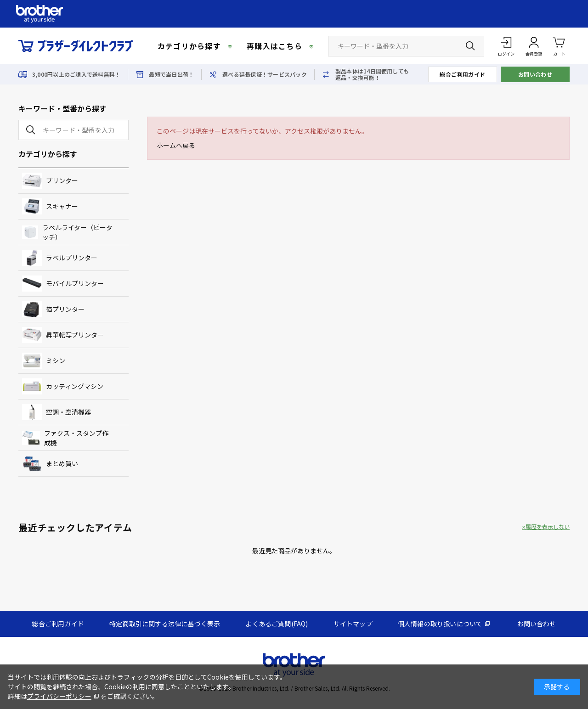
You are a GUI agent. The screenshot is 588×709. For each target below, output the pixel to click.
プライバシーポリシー (59, 696)
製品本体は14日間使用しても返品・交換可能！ (372, 74)
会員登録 (534, 54)
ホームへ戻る (176, 145)
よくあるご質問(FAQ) (277, 624)
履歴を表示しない (548, 527)
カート (559, 46)
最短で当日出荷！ (171, 74)
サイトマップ (353, 624)
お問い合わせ (535, 74)
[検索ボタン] (470, 46)
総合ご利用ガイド (463, 74)
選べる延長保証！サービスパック (265, 74)
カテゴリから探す (189, 46)
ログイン (506, 54)
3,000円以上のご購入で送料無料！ (76, 74)
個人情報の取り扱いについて (440, 624)
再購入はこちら (274, 46)
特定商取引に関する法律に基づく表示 (165, 624)
